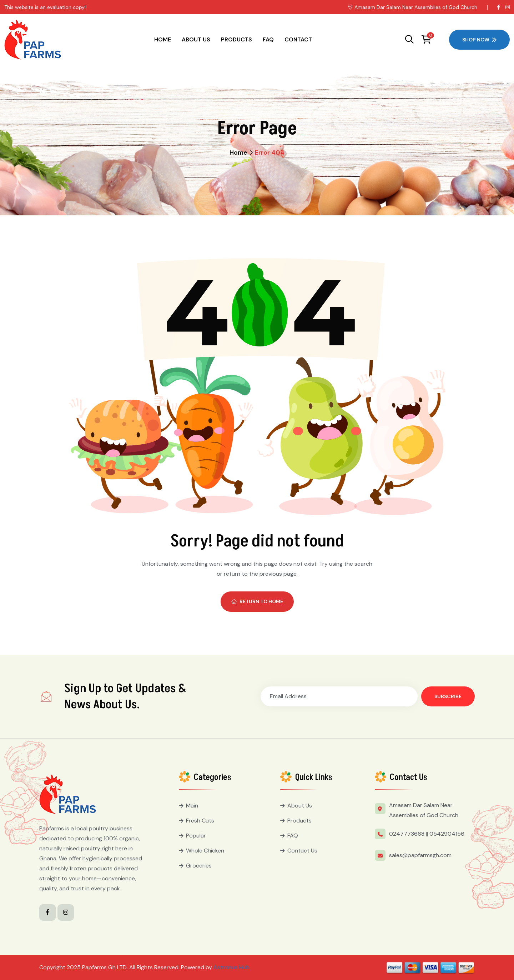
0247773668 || (409, 834)
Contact (298, 39)
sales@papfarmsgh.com (420, 855)
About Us (196, 39)
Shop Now (479, 40)
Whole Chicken (205, 851)
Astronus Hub (231, 967)
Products (236, 39)
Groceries (199, 866)
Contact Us (302, 851)
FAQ (268, 39)
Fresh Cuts (200, 821)
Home (163, 39)
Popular (196, 836)
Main (192, 806)
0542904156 (447, 834)
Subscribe (448, 696)
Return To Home (257, 601)
